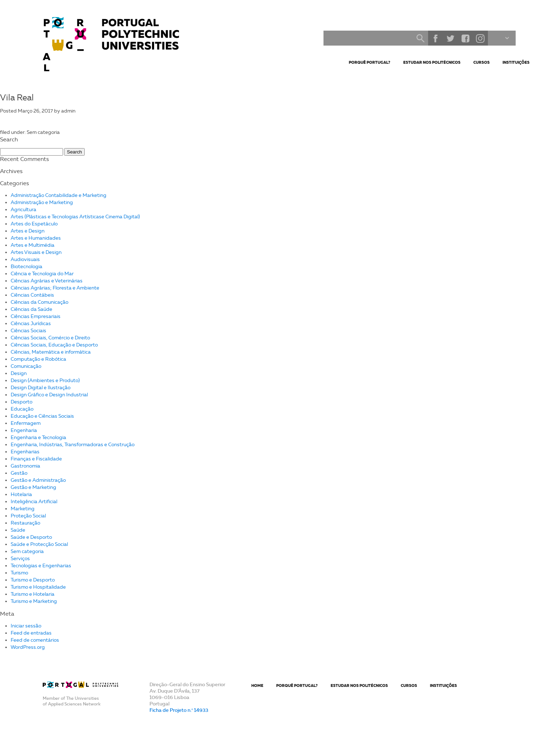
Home (257, 685)
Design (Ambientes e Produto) (45, 380)
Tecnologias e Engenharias (41, 566)
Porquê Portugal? (370, 62)
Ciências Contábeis (32, 295)
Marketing (23, 509)
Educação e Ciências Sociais (42, 416)
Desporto (22, 402)
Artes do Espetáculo (34, 224)
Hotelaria (21, 494)
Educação (22, 409)
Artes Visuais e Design (36, 252)
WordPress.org (28, 647)
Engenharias (25, 452)
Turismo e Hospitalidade (38, 587)
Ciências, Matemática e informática (51, 352)
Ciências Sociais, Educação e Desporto (54, 345)
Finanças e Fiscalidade (36, 459)
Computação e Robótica (38, 359)
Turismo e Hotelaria (33, 594)
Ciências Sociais (28, 331)
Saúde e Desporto (31, 537)
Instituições (516, 62)
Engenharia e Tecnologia (38, 437)
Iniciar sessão (26, 626)
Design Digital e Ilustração (41, 388)
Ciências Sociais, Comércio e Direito (50, 338)
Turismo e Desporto (33, 580)
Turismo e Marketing (34, 601)
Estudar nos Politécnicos (432, 62)
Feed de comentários (35, 640)
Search (420, 38)
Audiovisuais (25, 259)
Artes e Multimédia (33, 245)
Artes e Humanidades (36, 238)
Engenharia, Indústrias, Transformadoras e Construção (73, 445)
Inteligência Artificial (34, 502)
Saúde (18, 530)
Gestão (19, 473)
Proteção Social (28, 516)
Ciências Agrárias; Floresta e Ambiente (55, 288)
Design (19, 373)
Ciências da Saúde (31, 309)
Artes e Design (28, 231)
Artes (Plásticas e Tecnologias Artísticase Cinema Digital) (75, 217)
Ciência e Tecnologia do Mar (42, 274)
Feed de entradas (31, 633)
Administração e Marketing (42, 202)
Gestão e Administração (38, 480)
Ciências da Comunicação (40, 302)
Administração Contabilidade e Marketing (59, 195)
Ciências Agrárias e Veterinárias (47, 281)
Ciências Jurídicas (31, 324)
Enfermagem (26, 423)
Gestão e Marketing (33, 487)
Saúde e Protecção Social (39, 544)
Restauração (25, 523)
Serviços (20, 559)
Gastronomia (25, 466)
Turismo (19, 573)
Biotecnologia (27, 267)
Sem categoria (27, 551)
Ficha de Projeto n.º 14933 (179, 710)
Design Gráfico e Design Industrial (49, 395)
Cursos (481, 62)
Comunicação (26, 366)
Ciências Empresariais (36, 316)
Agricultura (23, 210)
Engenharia (24, 430)
